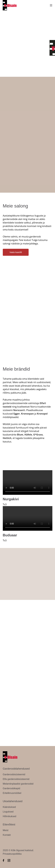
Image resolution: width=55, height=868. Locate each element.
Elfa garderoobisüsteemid (16, 779)
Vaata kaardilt (16, 252)
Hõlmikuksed (10, 816)
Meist (6, 830)
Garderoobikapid (11, 788)
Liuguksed (8, 812)
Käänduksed (9, 807)
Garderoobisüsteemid (14, 774)
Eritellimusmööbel (12, 793)
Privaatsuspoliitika (12, 854)
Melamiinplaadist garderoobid (18, 784)
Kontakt (7, 835)
